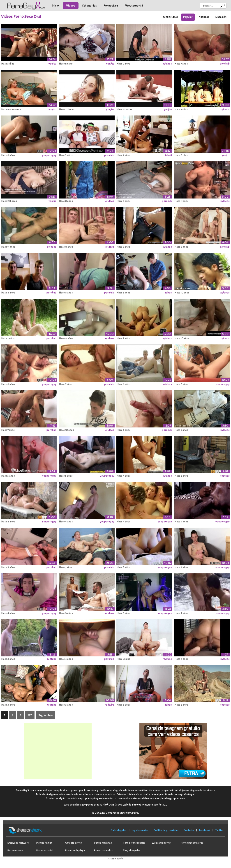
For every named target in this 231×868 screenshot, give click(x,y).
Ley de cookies (140, 830)
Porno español (45, 850)
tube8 (169, 155)
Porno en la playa (75, 850)
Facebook (205, 830)
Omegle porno (74, 843)
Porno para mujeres (192, 843)
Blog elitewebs (132, 850)
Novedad (204, 17)
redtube (225, 476)
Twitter (219, 830)
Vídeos (71, 6)
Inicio (55, 6)
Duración (221, 17)
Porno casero (15, 850)
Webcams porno (161, 843)
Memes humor (44, 843)
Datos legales (119, 830)
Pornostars (111, 6)
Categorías (89, 6)
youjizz (52, 64)
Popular (188, 17)
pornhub (225, 64)
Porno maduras (103, 843)
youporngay (49, 155)
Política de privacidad (166, 830)
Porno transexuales (134, 843)
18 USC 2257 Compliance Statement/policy (115, 813)
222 (30, 715)
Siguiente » (45, 715)
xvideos (167, 64)
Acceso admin (115, 859)
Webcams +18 (134, 6)
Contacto (189, 830)
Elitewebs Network (18, 843)
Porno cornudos (103, 850)
